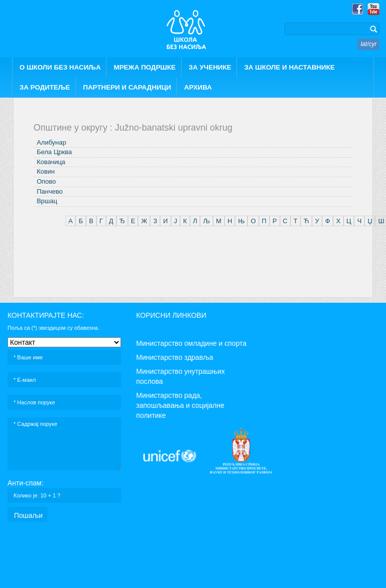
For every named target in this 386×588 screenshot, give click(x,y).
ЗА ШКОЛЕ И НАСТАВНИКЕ (289, 67)
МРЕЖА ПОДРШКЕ (144, 67)
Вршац (47, 201)
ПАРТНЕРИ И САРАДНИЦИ (127, 87)
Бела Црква (54, 152)
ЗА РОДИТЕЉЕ (45, 87)
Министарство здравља (174, 357)
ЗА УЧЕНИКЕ (210, 67)
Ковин (45, 171)
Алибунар (51, 142)
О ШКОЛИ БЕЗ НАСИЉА (60, 67)
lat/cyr (368, 44)
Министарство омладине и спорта (191, 343)
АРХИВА (198, 87)
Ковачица (51, 162)
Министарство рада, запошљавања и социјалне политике (180, 405)
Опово (46, 181)
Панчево (49, 191)
